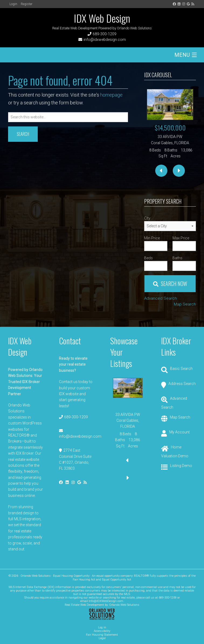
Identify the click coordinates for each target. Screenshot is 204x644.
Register (27, 4)
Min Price (152, 238)
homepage (111, 95)
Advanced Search (160, 298)
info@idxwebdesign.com (105, 40)
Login (13, 4)
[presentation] (161, 171)
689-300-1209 (105, 34)
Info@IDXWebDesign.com (106, 601)
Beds (148, 258)
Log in (102, 627)
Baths (177, 258)
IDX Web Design (102, 18)
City (147, 218)
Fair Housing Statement (102, 635)
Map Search (185, 304)
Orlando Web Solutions (124, 605)
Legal (102, 638)
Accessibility (102, 631)
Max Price (181, 238)
